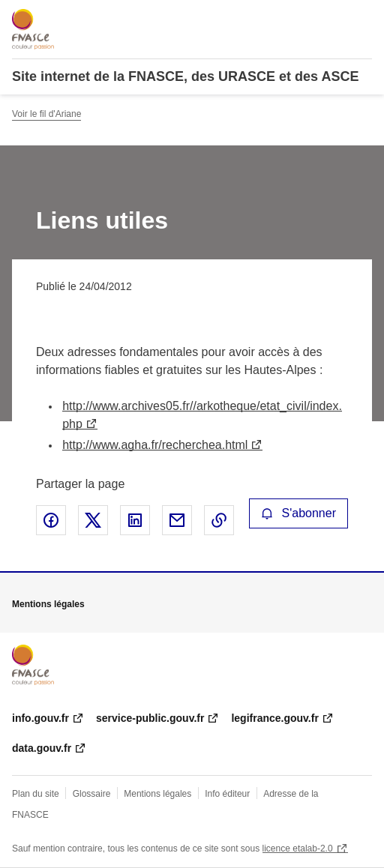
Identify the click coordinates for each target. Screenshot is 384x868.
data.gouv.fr (42, 748)
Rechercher (333, 18)
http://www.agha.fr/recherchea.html (155, 445)
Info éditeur (227, 794)
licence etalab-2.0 (298, 849)
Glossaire (92, 794)
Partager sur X (93, 520)
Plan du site (36, 794)
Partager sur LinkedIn (135, 520)
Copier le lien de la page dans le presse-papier (219, 520)
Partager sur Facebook (51, 520)
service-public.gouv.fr (150, 718)
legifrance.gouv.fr (274, 718)
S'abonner (298, 513)
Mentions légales (157, 794)
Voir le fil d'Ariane (46, 114)
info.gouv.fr (40, 718)
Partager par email (177, 520)
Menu (363, 18)
